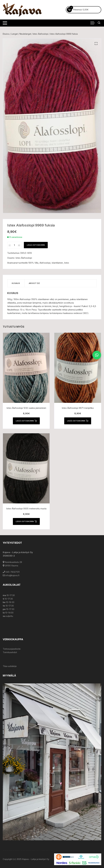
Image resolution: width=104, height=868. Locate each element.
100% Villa (33, 263)
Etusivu (6, 34)
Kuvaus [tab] (16, 283)
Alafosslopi (45, 263)
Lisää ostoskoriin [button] (26, 421)
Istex (67, 263)
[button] (96, 44)
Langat (14, 34)
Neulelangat (25, 34)
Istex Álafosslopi (41, 34)
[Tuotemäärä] (14, 245)
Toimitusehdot (10, 652)
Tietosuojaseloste (12, 649)
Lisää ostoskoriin (36, 245)
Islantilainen (57, 263)
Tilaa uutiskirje (10, 666)
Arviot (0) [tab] (34, 283)
